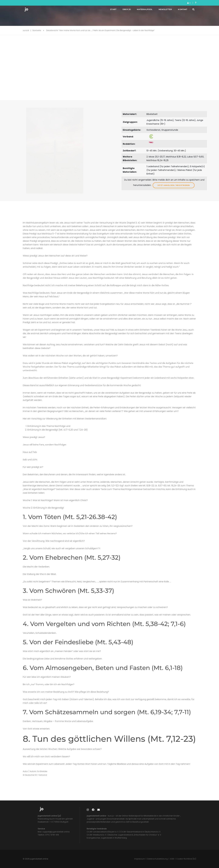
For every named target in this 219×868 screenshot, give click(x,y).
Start (110, 10)
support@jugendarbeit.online (56, 832)
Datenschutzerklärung (157, 859)
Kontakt (179, 10)
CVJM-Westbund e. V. (97, 835)
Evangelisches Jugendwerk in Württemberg (107, 838)
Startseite (37, 30)
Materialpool (141, 10)
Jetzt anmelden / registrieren (174, 185)
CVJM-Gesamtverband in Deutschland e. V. (140, 832)
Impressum (140, 859)
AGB (172, 859)
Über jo (123, 10)
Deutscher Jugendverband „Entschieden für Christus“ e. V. (135, 835)
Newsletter (162, 10)
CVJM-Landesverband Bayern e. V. (103, 832)
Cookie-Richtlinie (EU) (186, 859)
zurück (26, 30)
